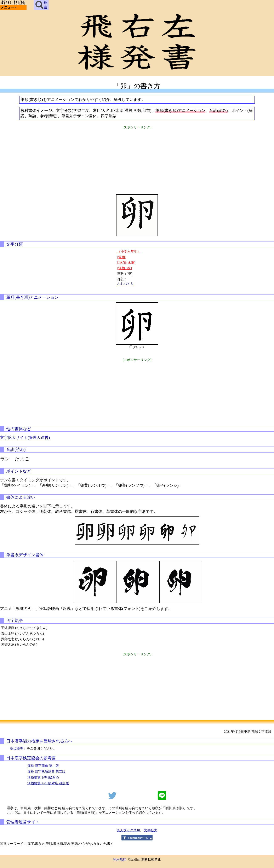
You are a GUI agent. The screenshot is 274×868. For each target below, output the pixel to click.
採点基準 (17, 748)
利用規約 (120, 859)
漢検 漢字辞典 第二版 (43, 766)
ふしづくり (126, 284)
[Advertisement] (137, 159)
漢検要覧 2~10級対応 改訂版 (48, 783)
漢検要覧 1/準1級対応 (43, 777)
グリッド (139, 347)
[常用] (122, 257)
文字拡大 (151, 830)
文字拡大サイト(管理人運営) (25, 438)
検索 (41, 5)
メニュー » (8, 7)
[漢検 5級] (125, 268)
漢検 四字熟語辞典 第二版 (46, 772)
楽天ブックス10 (128, 830)
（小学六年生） (129, 252)
